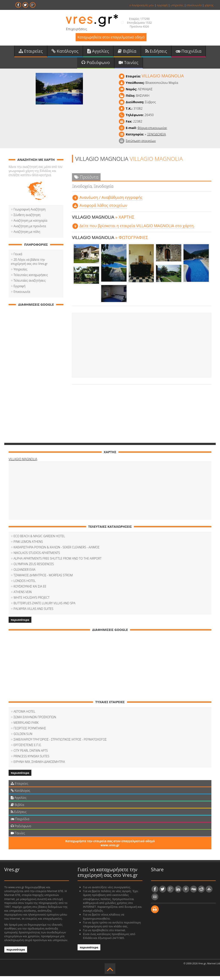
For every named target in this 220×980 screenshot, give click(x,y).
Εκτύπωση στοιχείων (141, 144)
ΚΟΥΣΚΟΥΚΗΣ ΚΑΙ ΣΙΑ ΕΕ (30, 590)
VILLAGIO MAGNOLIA (23, 463)
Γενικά (18, 258)
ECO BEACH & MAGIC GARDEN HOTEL (39, 540)
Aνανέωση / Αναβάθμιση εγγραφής (111, 201)
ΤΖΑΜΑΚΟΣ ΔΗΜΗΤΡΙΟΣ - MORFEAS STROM (43, 579)
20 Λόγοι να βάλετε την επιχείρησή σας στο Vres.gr (36, 265)
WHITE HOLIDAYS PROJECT (32, 601)
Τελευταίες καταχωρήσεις (31, 279)
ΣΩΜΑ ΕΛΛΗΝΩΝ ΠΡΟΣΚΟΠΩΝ (35, 721)
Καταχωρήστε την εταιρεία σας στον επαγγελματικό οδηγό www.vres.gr (110, 847)
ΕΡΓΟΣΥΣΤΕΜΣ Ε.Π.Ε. (27, 749)
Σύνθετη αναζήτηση (27, 219)
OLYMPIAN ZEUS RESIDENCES (34, 568)
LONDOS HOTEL (25, 585)
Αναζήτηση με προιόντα (30, 230)
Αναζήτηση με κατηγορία (30, 224)
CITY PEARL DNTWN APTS (31, 754)
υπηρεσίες (177, 5)
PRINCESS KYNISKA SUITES (31, 760)
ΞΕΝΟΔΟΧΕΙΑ (156, 138)
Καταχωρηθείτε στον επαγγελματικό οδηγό (111, 38)
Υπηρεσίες (20, 273)
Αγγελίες (98, 53)
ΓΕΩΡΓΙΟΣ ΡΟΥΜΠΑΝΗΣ (30, 732)
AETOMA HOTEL (24, 715)
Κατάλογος (65, 53)
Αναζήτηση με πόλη (27, 235)
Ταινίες (128, 66)
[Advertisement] (142, 349)
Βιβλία (127, 53)
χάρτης (209, 5)
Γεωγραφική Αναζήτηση (30, 213)
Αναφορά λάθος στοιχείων (103, 209)
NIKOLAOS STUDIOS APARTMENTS (37, 557)
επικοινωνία (194, 5)
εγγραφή (162, 5)
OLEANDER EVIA (24, 573)
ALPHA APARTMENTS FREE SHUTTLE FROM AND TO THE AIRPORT (58, 562)
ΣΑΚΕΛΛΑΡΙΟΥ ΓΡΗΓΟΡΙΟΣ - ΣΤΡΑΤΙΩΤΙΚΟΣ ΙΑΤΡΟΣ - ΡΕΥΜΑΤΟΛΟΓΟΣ (60, 743)
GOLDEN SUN (23, 738)
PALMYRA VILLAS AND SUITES (33, 613)
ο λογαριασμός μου (142, 5)
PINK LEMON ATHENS (28, 545)
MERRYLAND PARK (26, 726)
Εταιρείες (31, 53)
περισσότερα (20, 624)
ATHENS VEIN (23, 596)
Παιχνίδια (189, 53)
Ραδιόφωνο (96, 66)
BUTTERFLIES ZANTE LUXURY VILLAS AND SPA (44, 607)
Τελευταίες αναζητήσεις (30, 284)
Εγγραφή (19, 290)
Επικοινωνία (22, 295)
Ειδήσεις (156, 53)
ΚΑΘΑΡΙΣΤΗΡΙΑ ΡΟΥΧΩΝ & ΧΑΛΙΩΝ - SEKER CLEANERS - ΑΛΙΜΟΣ (57, 551)
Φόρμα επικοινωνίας (152, 132)
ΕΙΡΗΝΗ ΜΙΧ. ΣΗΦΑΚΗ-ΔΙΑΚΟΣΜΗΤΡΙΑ (39, 766)
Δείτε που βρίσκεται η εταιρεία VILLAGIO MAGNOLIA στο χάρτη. (137, 230)
